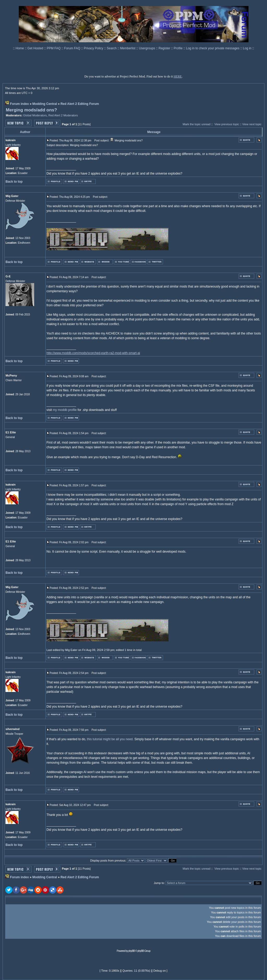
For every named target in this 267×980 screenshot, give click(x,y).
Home (20, 48)
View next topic (252, 124)
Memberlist (128, 48)
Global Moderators (35, 115)
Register (165, 48)
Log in (247, 48)
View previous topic (227, 124)
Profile (178, 48)
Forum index (20, 104)
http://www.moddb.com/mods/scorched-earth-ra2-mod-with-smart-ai (93, 353)
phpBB (132, 951)
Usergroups (147, 48)
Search (112, 48)
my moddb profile (65, 410)
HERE (178, 76)
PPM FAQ (54, 48)
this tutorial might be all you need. (110, 739)
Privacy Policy (94, 48)
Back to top (14, 182)
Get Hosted (36, 48)
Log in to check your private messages (213, 48)
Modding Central (45, 104)
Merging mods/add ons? (31, 110)
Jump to (159, 883)
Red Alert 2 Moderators (63, 115)
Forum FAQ (73, 48)
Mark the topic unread (196, 124)
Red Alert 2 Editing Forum (80, 104)
